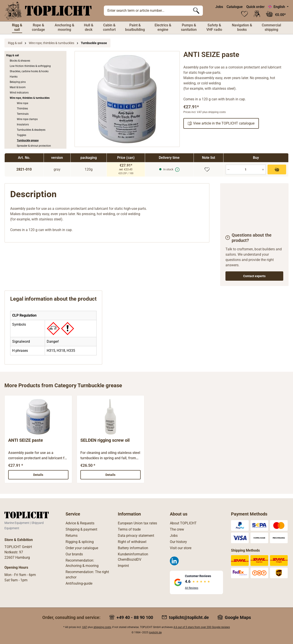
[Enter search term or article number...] (147, 11)
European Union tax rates (137, 523)
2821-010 (24, 169)
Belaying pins (18, 82)
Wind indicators (19, 93)
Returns (72, 536)
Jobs (219, 7)
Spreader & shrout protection (34, 146)
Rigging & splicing (80, 542)
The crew (177, 529)
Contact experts (254, 276)
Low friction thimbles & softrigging (30, 66)
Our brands (74, 554)
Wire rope (22, 103)
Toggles (21, 135)
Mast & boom (18, 87)
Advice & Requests (80, 523)
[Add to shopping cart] (277, 169)
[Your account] (257, 14)
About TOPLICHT (183, 523)
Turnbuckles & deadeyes (31, 130)
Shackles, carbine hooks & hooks (29, 71)
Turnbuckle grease (28, 140)
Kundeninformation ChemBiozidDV (133, 557)
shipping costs (102, 627)
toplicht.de (155, 632)
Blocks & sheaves (20, 61)
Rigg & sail (13, 55)
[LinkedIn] (174, 561)
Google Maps (238, 617)
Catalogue (235, 7)
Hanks (14, 77)
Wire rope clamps (27, 119)
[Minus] (228, 169)
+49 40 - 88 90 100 (135, 617)
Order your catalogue (82, 548)
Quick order (255, 7)
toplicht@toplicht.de (189, 617)
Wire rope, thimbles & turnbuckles (30, 98)
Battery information (133, 548)
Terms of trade (129, 529)
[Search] (196, 11)
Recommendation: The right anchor (87, 575)
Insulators (23, 125)
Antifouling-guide (79, 583)
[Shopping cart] (276, 14)
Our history (178, 542)
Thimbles (22, 109)
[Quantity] (246, 169)
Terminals (23, 114)
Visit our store (181, 548)
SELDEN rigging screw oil (105, 440)
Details (38, 475)
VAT (85, 627)
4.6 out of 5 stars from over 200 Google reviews (202, 627)
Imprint (123, 566)
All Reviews (192, 588)
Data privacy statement (136, 536)
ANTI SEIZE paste (26, 440)
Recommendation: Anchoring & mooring (82, 563)
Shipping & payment (81, 529)
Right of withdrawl (132, 542)
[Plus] (263, 169)
